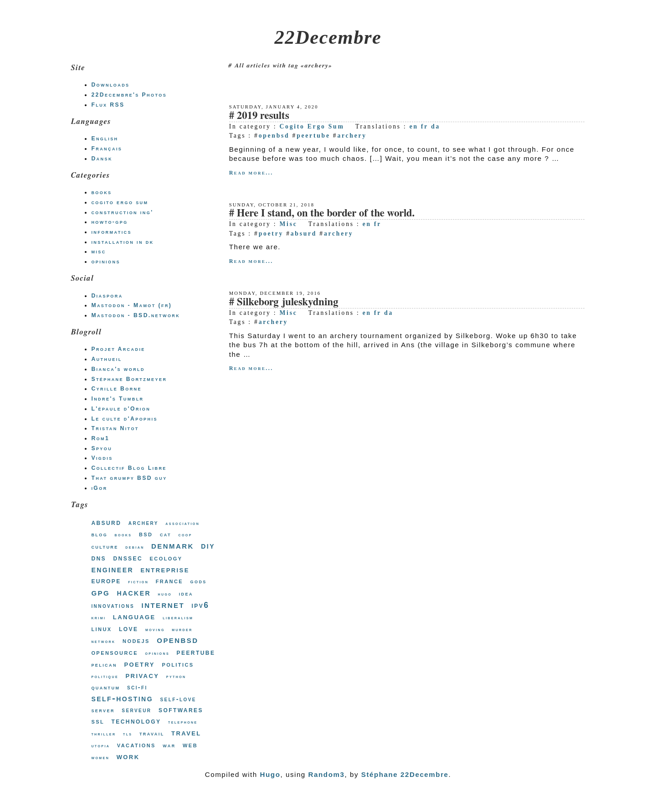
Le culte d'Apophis (124, 419)
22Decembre (328, 37)
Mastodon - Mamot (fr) (131, 305)
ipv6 (201, 605)
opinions (105, 262)
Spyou (102, 448)
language (134, 617)
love (128, 628)
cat (166, 534)
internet (163, 604)
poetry (271, 234)
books (101, 192)
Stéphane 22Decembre (405, 774)
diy (208, 545)
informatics (111, 232)
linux (101, 629)
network (103, 641)
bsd (146, 534)
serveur (136, 710)
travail (152, 733)
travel (186, 733)
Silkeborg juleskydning (288, 302)
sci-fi (137, 687)
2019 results (263, 116)
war (169, 745)
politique (105, 676)
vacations (136, 745)
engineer (112, 569)
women (100, 758)
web (190, 745)
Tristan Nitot (115, 428)
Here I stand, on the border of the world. (326, 213)
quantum (105, 687)
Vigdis (102, 458)
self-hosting (122, 698)
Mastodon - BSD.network (136, 315)
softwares (181, 710)
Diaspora (107, 296)
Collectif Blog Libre (129, 468)
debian (135, 547)
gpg (100, 592)
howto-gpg (109, 222)
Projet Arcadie (118, 349)
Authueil (106, 359)
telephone (183, 722)
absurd (304, 234)
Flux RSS (108, 105)
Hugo (270, 774)
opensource (115, 652)
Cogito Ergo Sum (312, 126)
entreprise (165, 569)
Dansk (102, 159)
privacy (142, 675)
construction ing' (122, 212)
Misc (288, 224)
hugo (165, 594)
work (128, 756)
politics (178, 664)
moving (155, 630)
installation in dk (122, 242)
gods (199, 581)
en (414, 126)
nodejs (136, 640)
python (176, 676)
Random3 (327, 774)
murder (182, 630)
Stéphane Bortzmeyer (129, 379)
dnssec (128, 558)
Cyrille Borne (116, 389)
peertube (313, 136)
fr (425, 126)
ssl (98, 721)
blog (99, 534)
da (436, 126)
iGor (99, 488)
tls (128, 734)
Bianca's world (118, 369)
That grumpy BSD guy (129, 478)
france (169, 581)
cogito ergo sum (120, 202)
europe (106, 581)
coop (185, 535)
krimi (98, 618)
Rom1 (100, 438)
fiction (138, 582)
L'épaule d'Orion (121, 409)
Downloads (110, 85)
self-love (178, 699)
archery (352, 136)
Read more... (251, 173)
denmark (173, 545)
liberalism (178, 618)
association (182, 523)
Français (107, 149)
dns (99, 558)
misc (98, 252)
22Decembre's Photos (129, 95)
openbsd (274, 136)
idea (186, 594)
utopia (100, 746)
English (105, 139)
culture (105, 547)
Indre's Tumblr (117, 399)
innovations (113, 606)
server (103, 710)
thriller (103, 734)
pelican (104, 665)
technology (136, 721)
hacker (133, 592)
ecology (166, 558)
